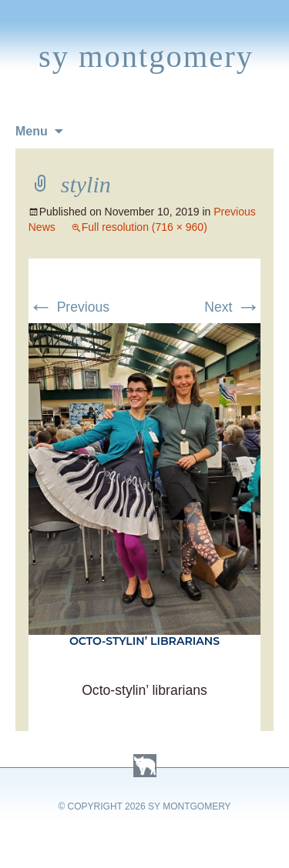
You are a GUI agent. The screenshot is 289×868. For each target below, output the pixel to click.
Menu (32, 131)
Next (232, 307)
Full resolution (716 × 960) (144, 227)
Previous (69, 307)
